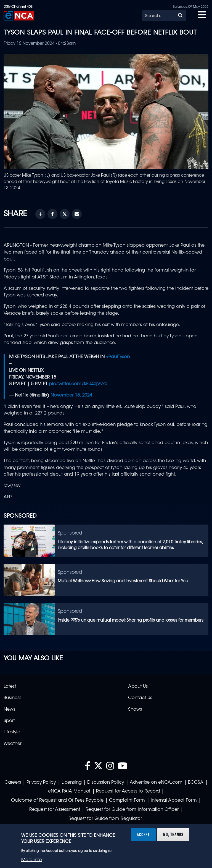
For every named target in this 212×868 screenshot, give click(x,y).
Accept (143, 835)
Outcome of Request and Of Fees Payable (57, 801)
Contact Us (140, 698)
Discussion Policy (106, 783)
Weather (13, 744)
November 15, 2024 (71, 395)
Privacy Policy (41, 783)
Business (12, 698)
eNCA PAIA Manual (69, 791)
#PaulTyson (118, 357)
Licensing (72, 783)
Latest (10, 687)
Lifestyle (12, 732)
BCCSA (196, 783)
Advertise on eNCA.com (156, 783)
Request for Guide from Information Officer (132, 810)
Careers (13, 783)
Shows (135, 710)
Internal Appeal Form (174, 801)
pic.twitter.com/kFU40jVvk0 (78, 384)
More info (32, 860)
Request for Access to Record (128, 791)
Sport (9, 721)
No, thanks (173, 835)
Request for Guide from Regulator (105, 819)
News (9, 710)
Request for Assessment (55, 810)
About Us (138, 687)
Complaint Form (127, 801)
